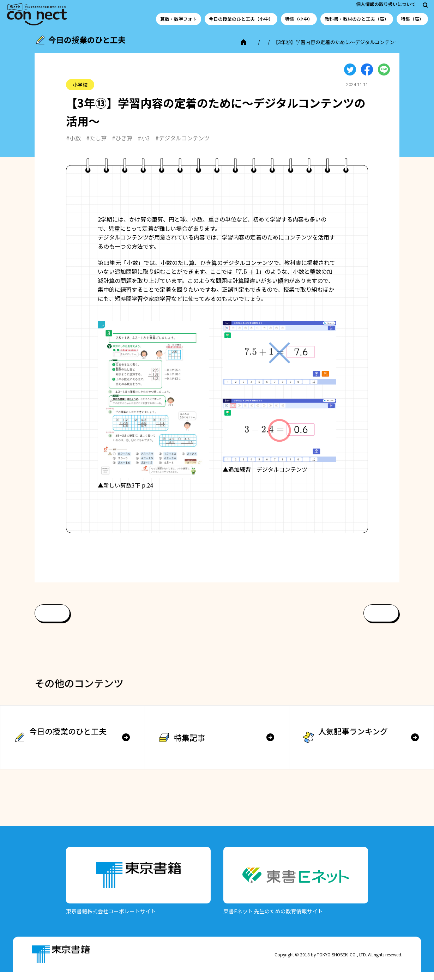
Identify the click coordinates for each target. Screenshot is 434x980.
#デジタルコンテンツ (182, 146)
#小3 (144, 146)
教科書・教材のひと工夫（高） (357, 19)
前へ (52, 621)
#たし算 (96, 146)
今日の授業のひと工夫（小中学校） (107, 50)
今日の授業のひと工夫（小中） (241, 19)
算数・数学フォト (179, 19)
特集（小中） (299, 19)
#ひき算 (122, 146)
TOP (52, 50)
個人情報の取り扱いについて (386, 4)
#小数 (73, 146)
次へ (381, 621)
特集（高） (412, 19)
